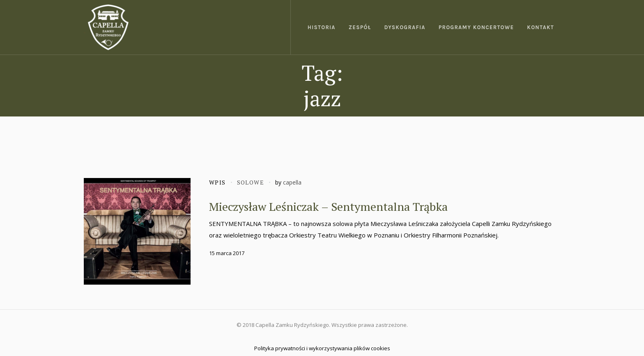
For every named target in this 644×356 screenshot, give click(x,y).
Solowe (251, 182)
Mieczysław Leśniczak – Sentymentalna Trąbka (328, 207)
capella (292, 182)
